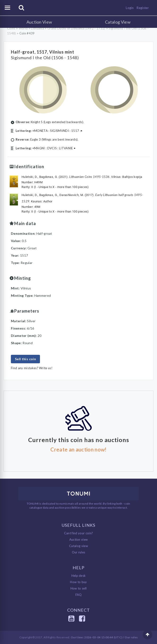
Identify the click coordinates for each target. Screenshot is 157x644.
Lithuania (37, 28)
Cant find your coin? (79, 533)
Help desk (79, 576)
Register (143, 8)
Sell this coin (25, 359)
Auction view (79, 539)
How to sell (79, 588)
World (23, 28)
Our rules (79, 552)
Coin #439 (27, 33)
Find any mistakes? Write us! (32, 368)
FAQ (79, 595)
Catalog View (118, 22)
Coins (11, 28)
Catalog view (78, 546)
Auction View (39, 22)
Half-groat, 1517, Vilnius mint (43, 52)
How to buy (78, 582)
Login (130, 8)
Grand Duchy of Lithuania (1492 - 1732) (76, 28)
